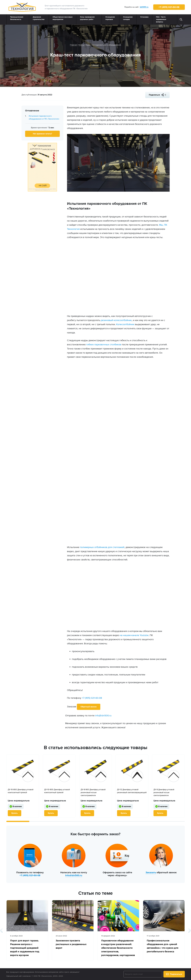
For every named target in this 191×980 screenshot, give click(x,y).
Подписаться (174, 974)
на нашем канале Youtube (134, 635)
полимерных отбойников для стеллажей (102, 547)
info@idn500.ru (103, 716)
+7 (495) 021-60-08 (169, 7)
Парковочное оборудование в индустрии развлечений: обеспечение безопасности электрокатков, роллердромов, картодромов (118, 948)
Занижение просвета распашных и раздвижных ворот (71, 944)
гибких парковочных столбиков (104, 345)
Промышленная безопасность (17, 18)
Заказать (151, 873)
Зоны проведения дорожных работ (87, 18)
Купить (15, 813)
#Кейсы (95, 65)
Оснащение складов (128, 18)
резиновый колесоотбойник (116, 320)
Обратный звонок (89, 707)
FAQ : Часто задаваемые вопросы (161, 19)
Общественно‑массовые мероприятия (63, 18)
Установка (144, 17)
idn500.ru (144, 7)
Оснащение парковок (110, 18)
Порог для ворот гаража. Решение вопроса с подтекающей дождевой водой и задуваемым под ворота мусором (25, 948)
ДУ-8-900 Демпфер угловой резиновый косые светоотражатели (93, 792)
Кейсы (81, 45)
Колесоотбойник (125, 324)
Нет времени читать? (42, 134)
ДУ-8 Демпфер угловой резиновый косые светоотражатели (164, 792)
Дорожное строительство (39, 18)
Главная (73, 45)
